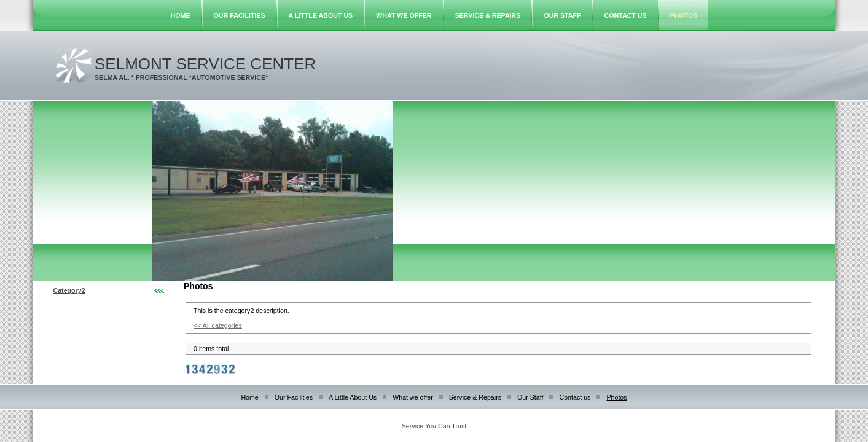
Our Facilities (240, 15)
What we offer (404, 15)
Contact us (626, 15)
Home (181, 15)
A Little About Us (321, 15)
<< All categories (218, 325)
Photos (684, 15)
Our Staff (562, 15)
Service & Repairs (488, 15)
